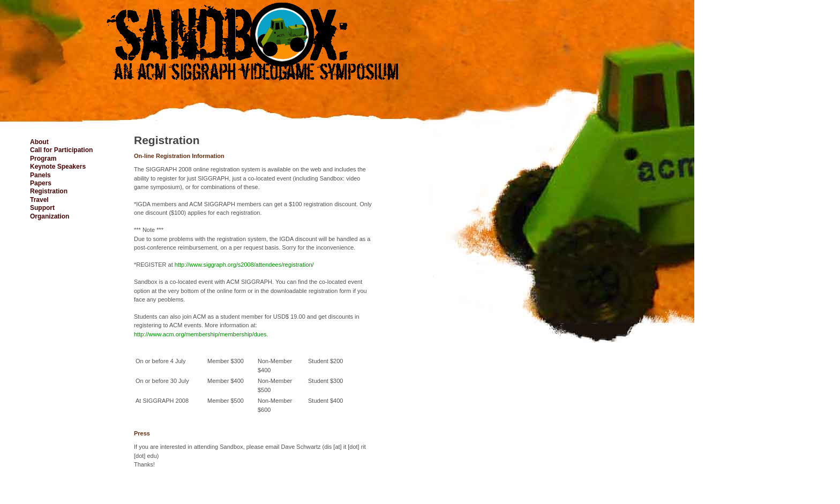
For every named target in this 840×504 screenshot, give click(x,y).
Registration (49, 191)
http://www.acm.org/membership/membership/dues (200, 334)
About (39, 142)
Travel (39, 200)
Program (43, 159)
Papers (41, 183)
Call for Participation (61, 150)
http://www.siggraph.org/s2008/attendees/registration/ (244, 265)
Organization (50, 216)
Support (42, 208)
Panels (40, 175)
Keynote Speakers (58, 167)
